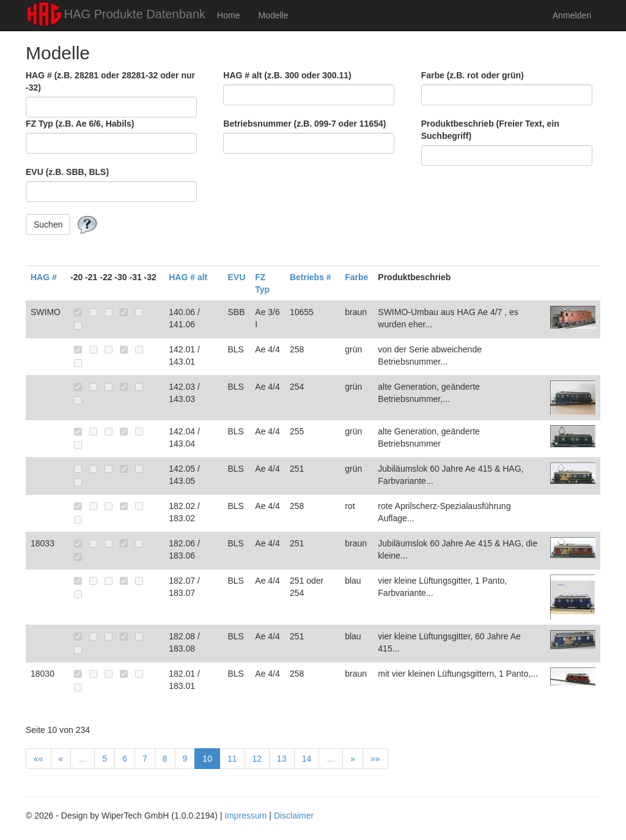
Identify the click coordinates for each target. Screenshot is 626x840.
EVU (237, 277)
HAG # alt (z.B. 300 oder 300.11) (287, 75)
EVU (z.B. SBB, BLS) (67, 172)
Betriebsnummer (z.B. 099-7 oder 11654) (304, 124)
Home (228, 15)
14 (307, 759)
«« (39, 759)
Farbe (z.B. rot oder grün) (473, 75)
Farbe (356, 277)
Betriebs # (311, 277)
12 (257, 759)
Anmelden (572, 15)
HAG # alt (188, 277)
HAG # (44, 277)
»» (375, 759)
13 (282, 759)
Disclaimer (294, 816)
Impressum (245, 816)
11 (232, 759)
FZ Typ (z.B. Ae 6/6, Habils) (80, 124)
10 (207, 759)
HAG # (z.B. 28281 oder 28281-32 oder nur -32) (110, 81)
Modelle (273, 15)
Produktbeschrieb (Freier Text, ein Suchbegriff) (490, 130)
